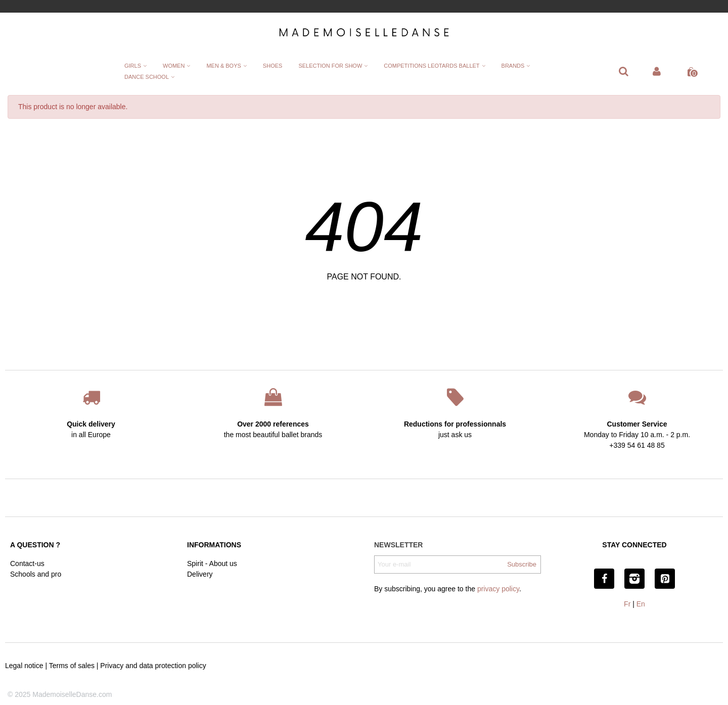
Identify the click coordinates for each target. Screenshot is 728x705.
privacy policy (498, 589)
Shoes (273, 66)
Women (174, 66)
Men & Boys (223, 66)
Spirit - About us (212, 563)
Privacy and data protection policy (153, 666)
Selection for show (330, 66)
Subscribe (522, 564)
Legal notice (24, 666)
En (641, 604)
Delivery (200, 574)
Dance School (147, 77)
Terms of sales (72, 666)
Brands (513, 66)
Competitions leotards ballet (431, 66)
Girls (133, 66)
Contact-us (27, 563)
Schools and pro (36, 574)
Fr (627, 604)
